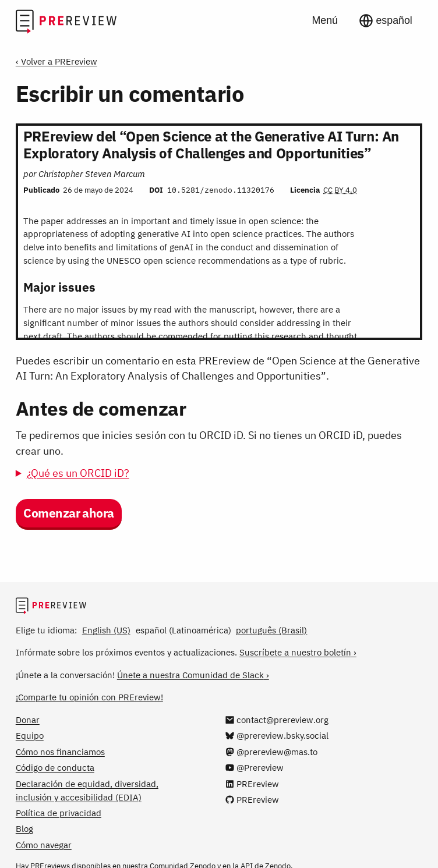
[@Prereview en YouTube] (254, 767)
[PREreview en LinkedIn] (252, 784)
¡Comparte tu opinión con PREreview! (89, 697)
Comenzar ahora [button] (69, 513)
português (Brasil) (271, 630)
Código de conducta (55, 767)
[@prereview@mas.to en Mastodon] (271, 752)
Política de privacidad (59, 813)
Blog (24, 828)
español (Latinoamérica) (183, 630)
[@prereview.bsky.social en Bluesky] (277, 735)
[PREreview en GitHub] (252, 799)
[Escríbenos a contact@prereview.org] (277, 720)
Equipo (30, 735)
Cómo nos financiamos (60, 752)
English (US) (106, 630)
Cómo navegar (44, 845)
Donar (28, 720)
